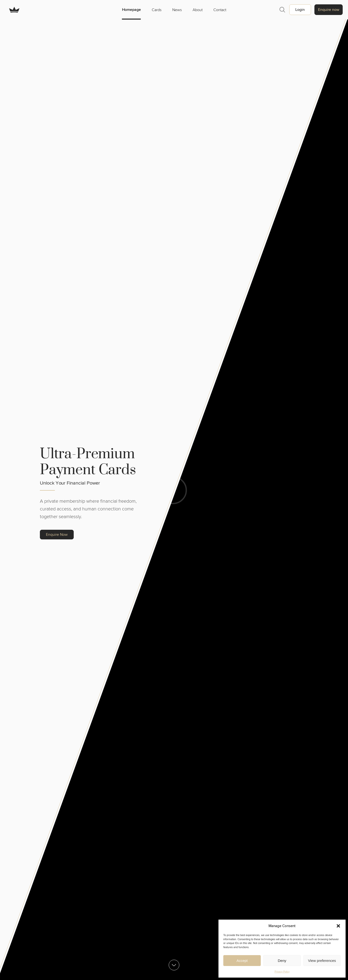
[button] (338, 926)
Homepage (131, 10)
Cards (157, 10)
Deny (282, 961)
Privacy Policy (282, 972)
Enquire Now (57, 534)
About (198, 10)
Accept (242, 961)
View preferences (322, 961)
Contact (220, 10)
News (177, 10)
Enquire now (329, 10)
